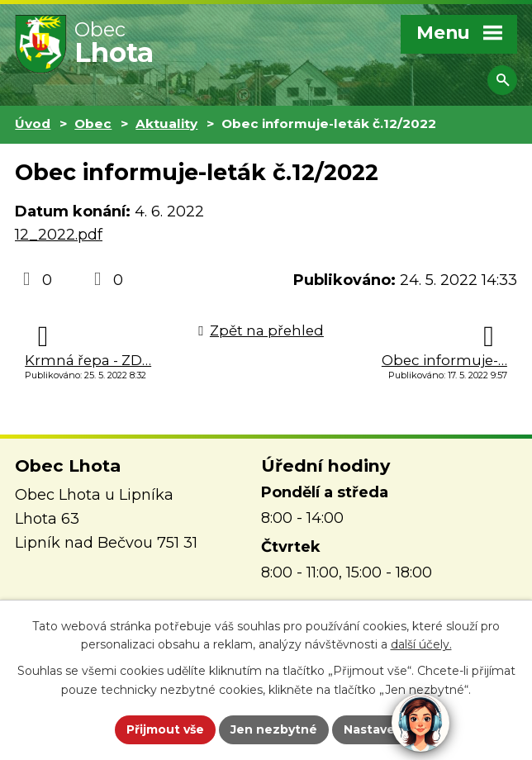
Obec (93, 123)
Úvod (33, 123)
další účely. (421, 645)
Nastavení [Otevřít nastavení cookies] (375, 729)
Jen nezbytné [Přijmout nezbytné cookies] (274, 729)
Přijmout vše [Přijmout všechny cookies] (165, 729)
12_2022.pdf (59, 235)
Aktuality (166, 123)
